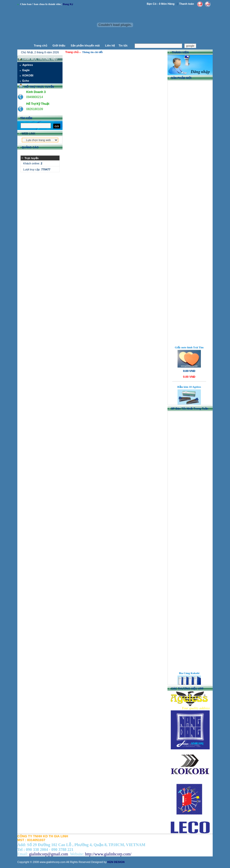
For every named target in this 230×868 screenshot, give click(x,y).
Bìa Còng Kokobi (189, 678)
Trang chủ (41, 45)
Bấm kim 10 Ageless (189, 391)
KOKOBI (28, 75)
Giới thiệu (59, 45)
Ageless (28, 65)
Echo (26, 81)
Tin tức (123, 45)
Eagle (26, 70)
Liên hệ (110, 45)
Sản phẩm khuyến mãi (85, 45)
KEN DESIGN (116, 862)
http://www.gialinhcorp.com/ (108, 854)
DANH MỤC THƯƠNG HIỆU (40, 59)
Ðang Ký (68, 4)
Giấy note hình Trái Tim (189, 352)
